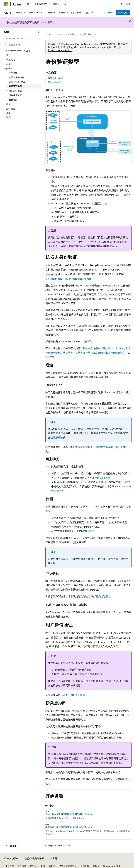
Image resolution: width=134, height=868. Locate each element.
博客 (32, 866)
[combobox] (21, 39)
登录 (128, 4)
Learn (49, 34)
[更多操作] (129, 35)
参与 (43, 866)
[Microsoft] (6, 4)
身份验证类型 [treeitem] (15, 86)
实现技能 (85, 596)
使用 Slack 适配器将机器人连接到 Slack (95, 246)
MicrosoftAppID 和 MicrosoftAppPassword (68, 279)
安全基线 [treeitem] (13, 73)
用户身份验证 (54, 82)
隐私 (51, 866)
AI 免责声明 (8, 866)
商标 (95, 866)
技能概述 (89, 531)
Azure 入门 (123, 13)
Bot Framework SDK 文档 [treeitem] (18, 51)
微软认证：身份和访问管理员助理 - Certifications (69, 827)
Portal (110, 13)
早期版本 (22, 866)
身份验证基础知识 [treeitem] (17, 82)
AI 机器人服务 (86, 34)
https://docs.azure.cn (60, 50)
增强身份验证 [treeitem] (15, 95)
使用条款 (85, 866)
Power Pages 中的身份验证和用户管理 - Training (69, 814)
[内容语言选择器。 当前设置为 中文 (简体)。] (11, 858)
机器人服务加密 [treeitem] (16, 77)
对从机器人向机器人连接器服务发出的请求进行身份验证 (92, 353)
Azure (59, 34)
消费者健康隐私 (67, 866)
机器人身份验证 (56, 78)
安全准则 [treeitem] (13, 100)
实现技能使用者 (102, 596)
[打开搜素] (122, 4)
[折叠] (38, 32)
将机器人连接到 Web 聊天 (96, 478)
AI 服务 (70, 34)
